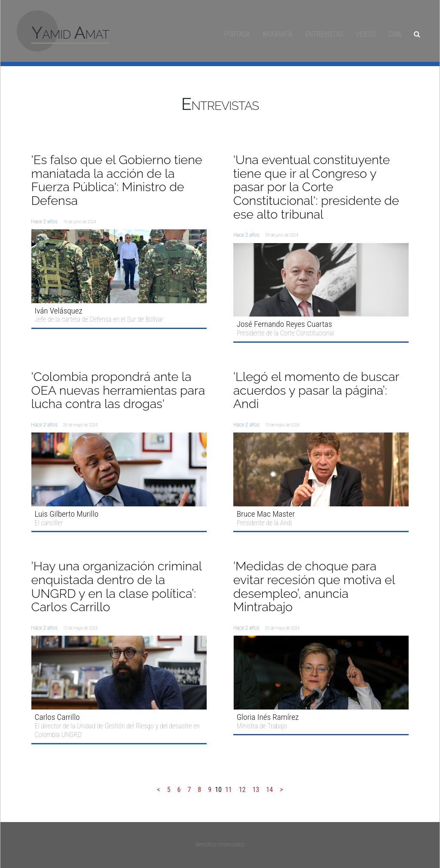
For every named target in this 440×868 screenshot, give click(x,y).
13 (256, 790)
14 (269, 790)
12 (242, 790)
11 (229, 790)
